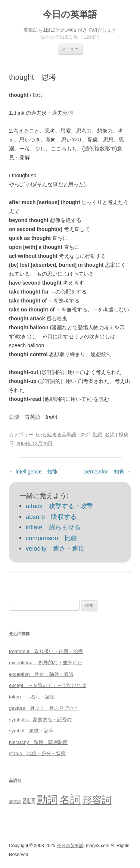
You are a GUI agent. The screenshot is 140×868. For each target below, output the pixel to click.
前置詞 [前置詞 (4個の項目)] (15, 802)
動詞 (97, 435)
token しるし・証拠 (32, 697)
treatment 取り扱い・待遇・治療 (46, 651)
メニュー (70, 49)
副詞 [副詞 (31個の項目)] (29, 801)
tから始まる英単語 (56, 435)
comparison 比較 (52, 538)
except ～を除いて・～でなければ (48, 685)
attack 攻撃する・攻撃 (60, 506)
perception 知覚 (108, 472)
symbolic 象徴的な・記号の (40, 720)
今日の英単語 (70, 14)
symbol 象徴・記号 (31, 731)
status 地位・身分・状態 (37, 753)
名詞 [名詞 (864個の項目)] (70, 799)
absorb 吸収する (51, 517)
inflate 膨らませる (53, 527)
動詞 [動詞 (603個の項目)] (47, 800)
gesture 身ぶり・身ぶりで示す (44, 708)
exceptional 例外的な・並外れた (46, 663)
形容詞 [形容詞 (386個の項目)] (97, 800)
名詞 (110, 435)
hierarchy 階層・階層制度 (38, 742)
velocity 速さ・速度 (55, 549)
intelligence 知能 (33, 472)
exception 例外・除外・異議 (41, 674)
